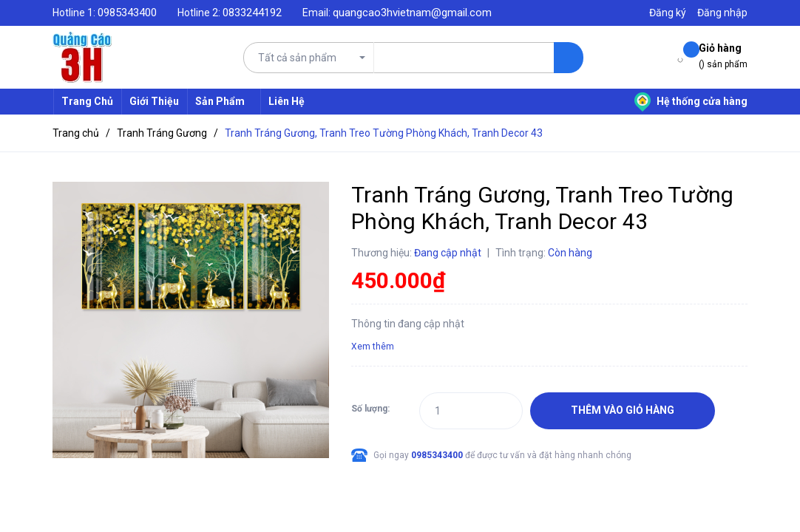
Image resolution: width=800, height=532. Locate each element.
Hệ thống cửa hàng (691, 101)
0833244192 (252, 13)
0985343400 (127, 13)
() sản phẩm (723, 55)
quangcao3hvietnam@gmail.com (412, 13)
